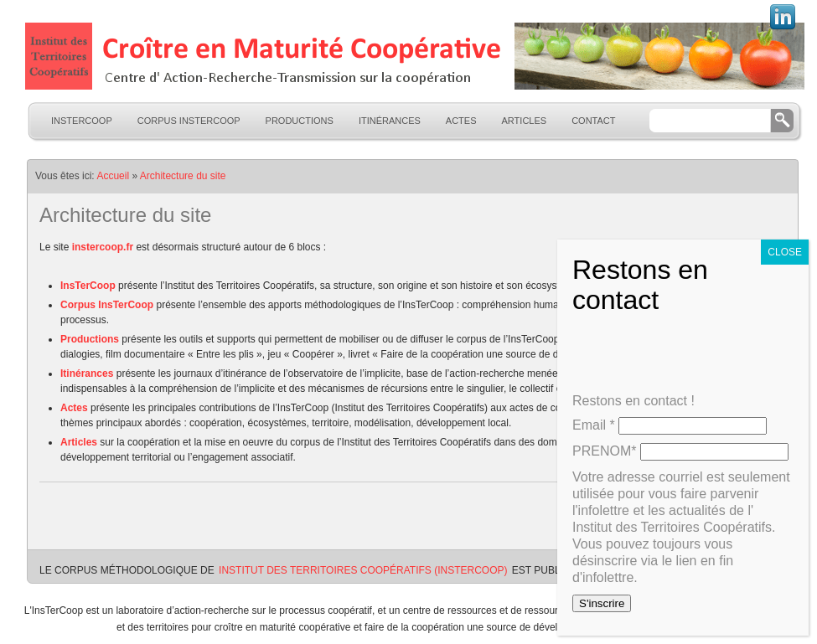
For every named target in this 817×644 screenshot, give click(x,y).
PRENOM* (604, 451)
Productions (300, 121)
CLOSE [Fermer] (785, 252)
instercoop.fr (103, 247)
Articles (525, 121)
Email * (594, 425)
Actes (461, 121)
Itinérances (390, 121)
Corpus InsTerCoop (189, 121)
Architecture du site (183, 176)
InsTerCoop (82, 121)
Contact (593, 121)
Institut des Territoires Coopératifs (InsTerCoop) (363, 570)
